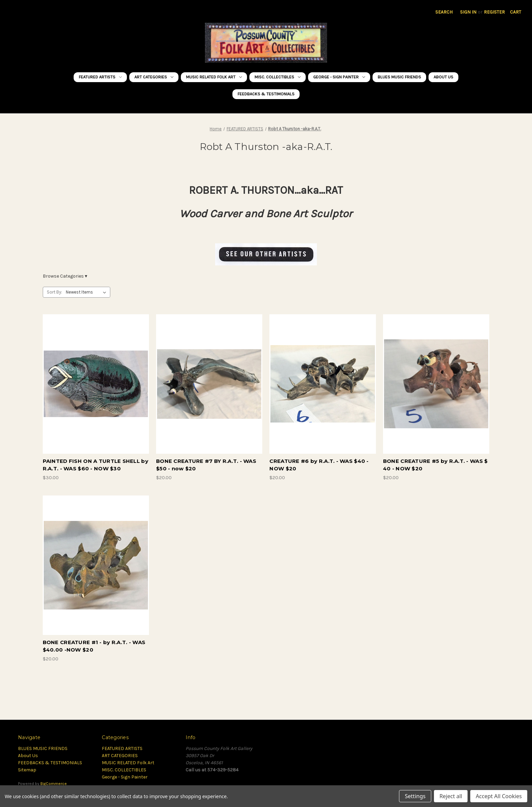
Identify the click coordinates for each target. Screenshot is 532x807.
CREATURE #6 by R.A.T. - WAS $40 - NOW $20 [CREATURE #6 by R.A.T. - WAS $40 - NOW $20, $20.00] (319, 465)
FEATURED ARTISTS (100, 77)
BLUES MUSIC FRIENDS (399, 77)
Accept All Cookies (499, 796)
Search (444, 12)
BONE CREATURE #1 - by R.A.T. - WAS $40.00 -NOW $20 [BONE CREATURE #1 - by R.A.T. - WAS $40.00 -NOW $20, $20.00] (94, 646)
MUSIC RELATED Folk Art (214, 77)
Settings (415, 796)
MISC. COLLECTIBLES (278, 77)
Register (494, 12)
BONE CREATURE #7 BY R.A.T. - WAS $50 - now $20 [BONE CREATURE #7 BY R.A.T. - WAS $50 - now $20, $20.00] (206, 465)
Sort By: (54, 292)
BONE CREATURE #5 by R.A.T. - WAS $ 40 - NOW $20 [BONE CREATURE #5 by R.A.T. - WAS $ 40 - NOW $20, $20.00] (435, 465)
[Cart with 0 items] (516, 12)
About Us (443, 77)
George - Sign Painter (339, 77)
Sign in (468, 12)
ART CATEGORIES (154, 77)
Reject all (451, 796)
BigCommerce (54, 784)
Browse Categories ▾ (65, 276)
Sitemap (27, 770)
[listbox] (87, 292)
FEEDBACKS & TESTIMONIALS (266, 94)
